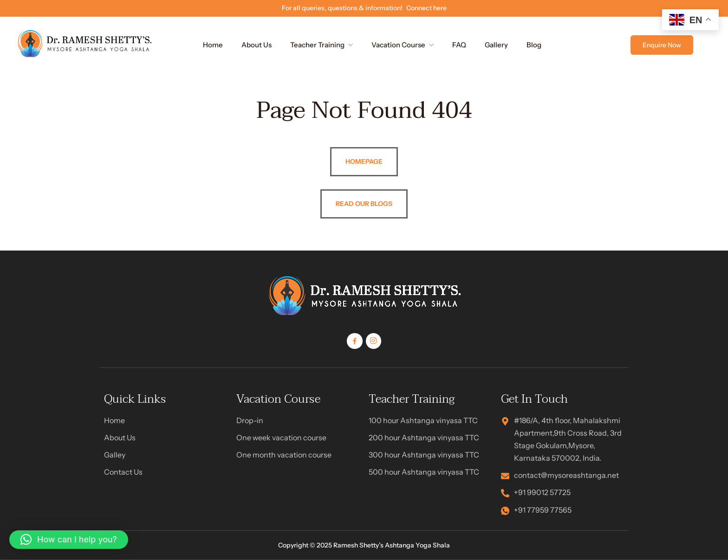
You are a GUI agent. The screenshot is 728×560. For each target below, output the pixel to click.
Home (213, 45)
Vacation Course (403, 45)
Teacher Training (322, 45)
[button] (69, 540)
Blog (534, 45)
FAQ (459, 45)
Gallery (496, 45)
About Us (257, 45)
